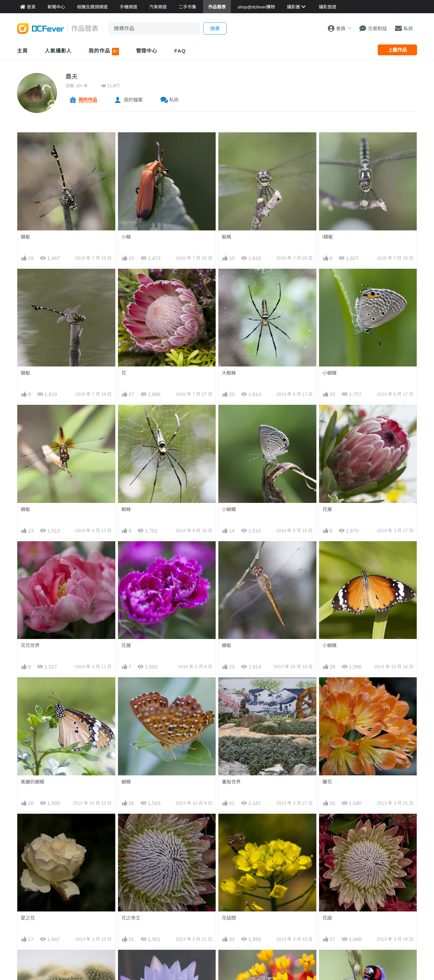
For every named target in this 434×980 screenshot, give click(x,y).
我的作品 (104, 52)
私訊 (174, 100)
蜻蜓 (25, 237)
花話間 (229, 918)
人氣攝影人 (58, 51)
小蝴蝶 (330, 373)
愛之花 (28, 918)
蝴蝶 (126, 782)
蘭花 (327, 782)
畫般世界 (231, 782)
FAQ (180, 51)
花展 (327, 509)
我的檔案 (133, 100)
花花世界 (30, 645)
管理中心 (147, 51)
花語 (327, 918)
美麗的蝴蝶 (33, 782)
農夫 (72, 77)
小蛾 (126, 237)
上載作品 (397, 50)
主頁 (22, 51)
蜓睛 (226, 237)
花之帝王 (131, 918)
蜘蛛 (126, 509)
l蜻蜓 (328, 237)
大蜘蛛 (229, 373)
